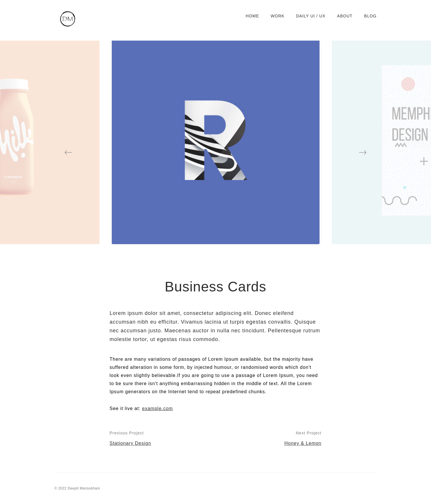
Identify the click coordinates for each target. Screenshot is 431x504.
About (345, 16)
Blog (370, 16)
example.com (158, 408)
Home (253, 16)
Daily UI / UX (311, 16)
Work (278, 16)
